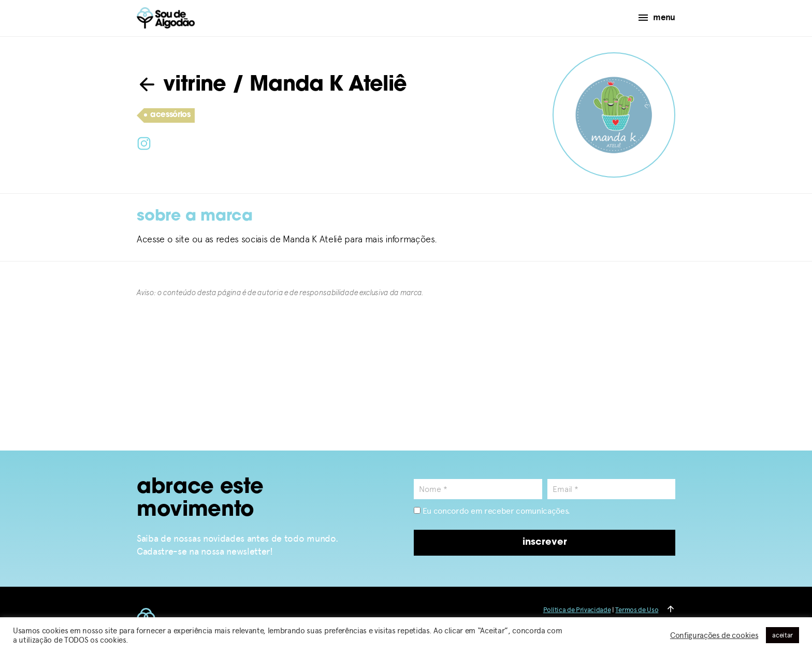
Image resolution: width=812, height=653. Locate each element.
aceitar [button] (782, 635)
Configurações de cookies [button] (714, 635)
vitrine (182, 85)
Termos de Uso (637, 610)
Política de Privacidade (577, 610)
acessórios (167, 115)
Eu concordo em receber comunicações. (492, 511)
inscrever (545, 542)
